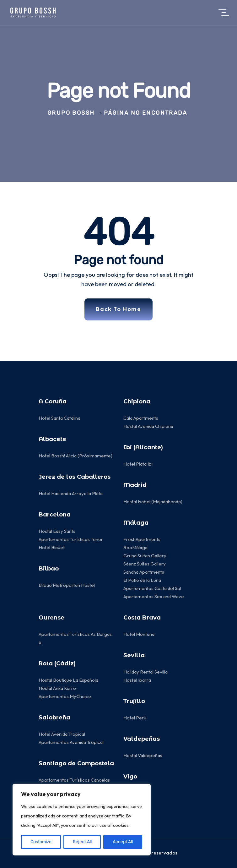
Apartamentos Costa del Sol (152, 588)
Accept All (123, 842)
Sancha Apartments (144, 572)
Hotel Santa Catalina (59, 418)
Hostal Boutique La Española (68, 680)
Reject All (82, 842)
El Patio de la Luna (143, 580)
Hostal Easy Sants (57, 531)
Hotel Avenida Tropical (62, 734)
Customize (41, 842)
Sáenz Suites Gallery (145, 564)
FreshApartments (142, 539)
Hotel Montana (139, 634)
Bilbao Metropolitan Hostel (67, 585)
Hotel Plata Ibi (138, 464)
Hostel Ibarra (137, 680)
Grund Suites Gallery (145, 556)
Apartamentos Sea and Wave (154, 596)
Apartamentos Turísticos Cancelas (74, 780)
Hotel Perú (135, 718)
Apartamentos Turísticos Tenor (71, 539)
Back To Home (118, 309)
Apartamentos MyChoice (65, 696)
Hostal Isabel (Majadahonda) (153, 502)
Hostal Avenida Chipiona (148, 426)
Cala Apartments (141, 418)
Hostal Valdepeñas (143, 755)
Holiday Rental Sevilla (145, 672)
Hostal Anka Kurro (57, 688)
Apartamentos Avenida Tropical (72, 742)
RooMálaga (135, 547)
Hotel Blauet (52, 547)
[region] (82, 820)
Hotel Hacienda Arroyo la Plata (71, 493)
